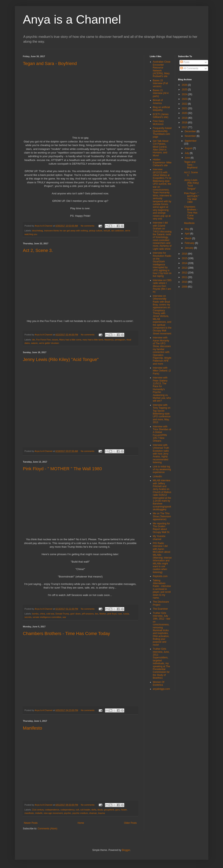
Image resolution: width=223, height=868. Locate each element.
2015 (185, 258)
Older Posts (130, 823)
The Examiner (160, 609)
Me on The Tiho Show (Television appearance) (162, 516)
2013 (185, 268)
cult (77, 810)
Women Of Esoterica (159, 683)
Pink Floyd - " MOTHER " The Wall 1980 (62, 469)
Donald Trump (62, 614)
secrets (28, 617)
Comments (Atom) (47, 829)
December (191, 131)
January (189, 248)
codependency (67, 810)
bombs (35, 614)
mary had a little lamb (93, 340)
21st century (38, 810)
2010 (185, 282)
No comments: (88, 226)
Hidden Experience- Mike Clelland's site (162, 162)
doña (94, 810)
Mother (103, 614)
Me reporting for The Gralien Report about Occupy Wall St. (161, 528)
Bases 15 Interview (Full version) (160, 83)
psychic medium (80, 813)
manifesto (29, 813)
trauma (102, 813)
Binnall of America (158, 102)
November (191, 136)
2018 (185, 123)
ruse (120, 614)
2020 (185, 113)
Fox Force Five (44, 340)
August (189, 148)
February (190, 243)
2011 (185, 277)
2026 (185, 85)
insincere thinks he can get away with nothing (66, 231)
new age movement (53, 813)
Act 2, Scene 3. (38, 250)
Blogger (126, 850)
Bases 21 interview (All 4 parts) (161, 93)
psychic (67, 813)
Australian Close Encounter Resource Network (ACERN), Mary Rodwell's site (162, 69)
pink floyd (112, 614)
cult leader (85, 810)
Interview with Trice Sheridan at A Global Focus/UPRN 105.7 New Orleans (162, 434)
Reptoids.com (160, 576)
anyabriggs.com (161, 689)
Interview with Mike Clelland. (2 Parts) (162, 371)
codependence (52, 810)
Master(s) (109, 340)
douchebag (37, 231)
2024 (185, 94)
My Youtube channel (159, 538)
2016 (185, 254)
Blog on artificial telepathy (161, 109)
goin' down (75, 614)
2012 (185, 273)
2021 (185, 108)
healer (124, 810)
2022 (185, 104)
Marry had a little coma (70, 340)
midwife (39, 813)
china (43, 614)
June (188, 158)
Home (81, 823)
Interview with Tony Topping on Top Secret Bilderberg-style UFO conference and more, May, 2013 (162, 414)
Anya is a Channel (72, 19)
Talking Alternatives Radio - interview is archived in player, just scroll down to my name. (162, 589)
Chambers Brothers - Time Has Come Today (66, 633)
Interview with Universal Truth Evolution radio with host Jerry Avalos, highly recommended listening (161, 454)
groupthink (109, 810)
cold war (50, 614)
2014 (185, 263)
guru (118, 810)
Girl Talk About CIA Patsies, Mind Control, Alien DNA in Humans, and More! (161, 148)
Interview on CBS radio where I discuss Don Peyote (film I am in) (162, 286)
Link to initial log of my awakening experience (162, 470)
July (187, 153)
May (187, 229)
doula (100, 810)
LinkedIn (157, 476)
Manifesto (33, 728)
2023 (185, 99)
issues (55, 340)
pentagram (120, 340)
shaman (93, 813)
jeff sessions (88, 614)
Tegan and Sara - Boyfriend (50, 63)
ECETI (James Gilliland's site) (161, 116)
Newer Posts (31, 823)
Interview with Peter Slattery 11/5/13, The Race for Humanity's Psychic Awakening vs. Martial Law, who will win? (162, 389)
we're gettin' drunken (49, 343)
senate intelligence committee (47, 617)
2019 (185, 118)
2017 (185, 127)
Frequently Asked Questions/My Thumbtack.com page (162, 132)
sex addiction (118, 231)
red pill (107, 231)
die (33, 340)
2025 (185, 90)
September (191, 141)
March (188, 238)
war (64, 617)
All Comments (189, 68)
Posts (185, 62)
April (187, 234)
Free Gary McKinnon (158, 123)
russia (126, 614)
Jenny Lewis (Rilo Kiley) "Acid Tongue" (61, 359)
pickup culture (96, 231)
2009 (185, 287)
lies (97, 614)
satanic (34, 343)
